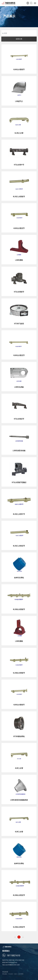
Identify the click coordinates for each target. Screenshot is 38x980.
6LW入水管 (19, 832)
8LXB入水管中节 (19, 514)
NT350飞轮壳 (19, 324)
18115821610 (13, 955)
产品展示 (9, 18)
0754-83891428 (10, 960)
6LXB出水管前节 (19, 673)
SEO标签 (21, 974)
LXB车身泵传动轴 (19, 451)
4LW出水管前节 (19, 705)
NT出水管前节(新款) (19, 482)
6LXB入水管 (19, 133)
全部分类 (19, 39)
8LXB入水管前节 (19, 197)
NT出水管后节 (19, 419)
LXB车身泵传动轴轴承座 (19, 800)
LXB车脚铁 (19, 260)
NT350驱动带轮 (19, 736)
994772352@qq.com (11, 962)
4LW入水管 (19, 768)
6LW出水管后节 (19, 355)
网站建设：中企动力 (8, 974)
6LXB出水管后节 (19, 927)
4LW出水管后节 (19, 228)
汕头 (16, 974)
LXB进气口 (19, 101)
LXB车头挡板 (19, 387)
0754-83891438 (20, 960)
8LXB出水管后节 (19, 895)
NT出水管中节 (19, 165)
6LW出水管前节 (19, 70)
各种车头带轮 (19, 578)
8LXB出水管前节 (19, 609)
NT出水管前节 (19, 292)
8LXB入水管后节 (19, 546)
